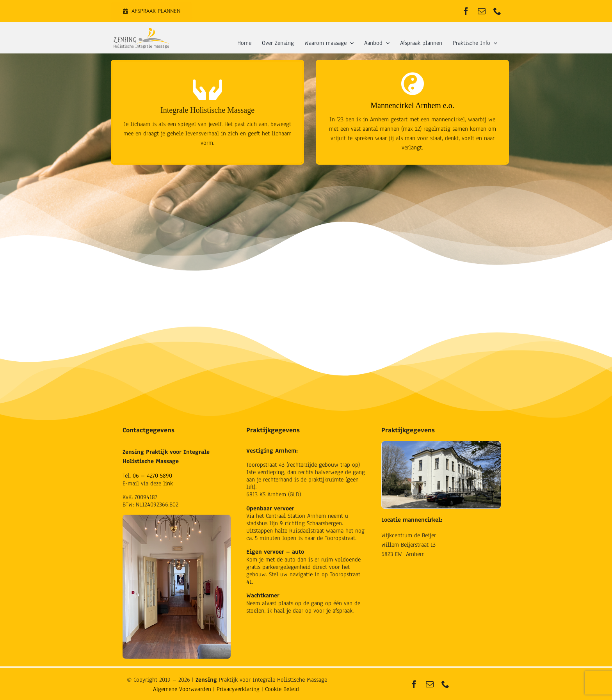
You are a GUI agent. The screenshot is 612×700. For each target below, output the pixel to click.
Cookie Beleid (282, 689)
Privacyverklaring (238, 689)
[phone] (497, 11)
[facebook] (466, 11)
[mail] (482, 11)
